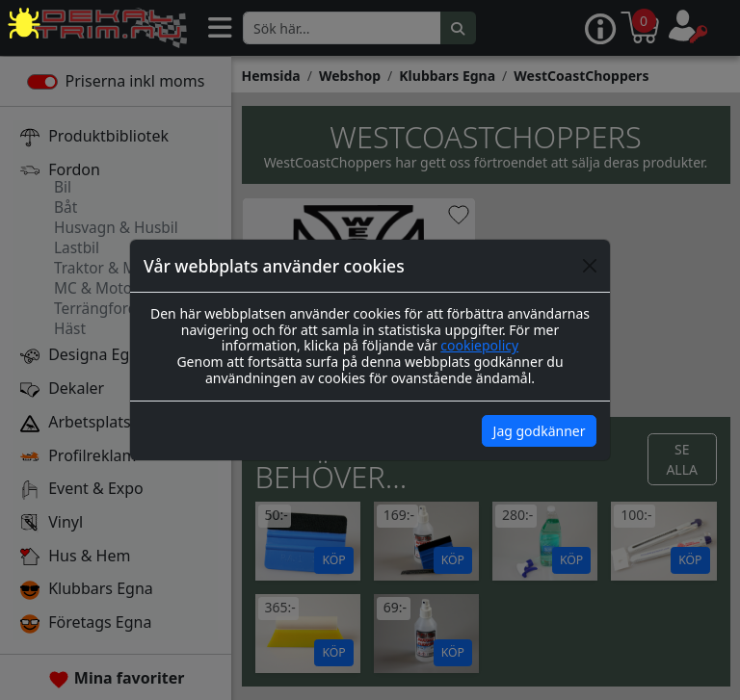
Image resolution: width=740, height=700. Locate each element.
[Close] (590, 266)
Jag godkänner (540, 431)
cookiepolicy (479, 345)
